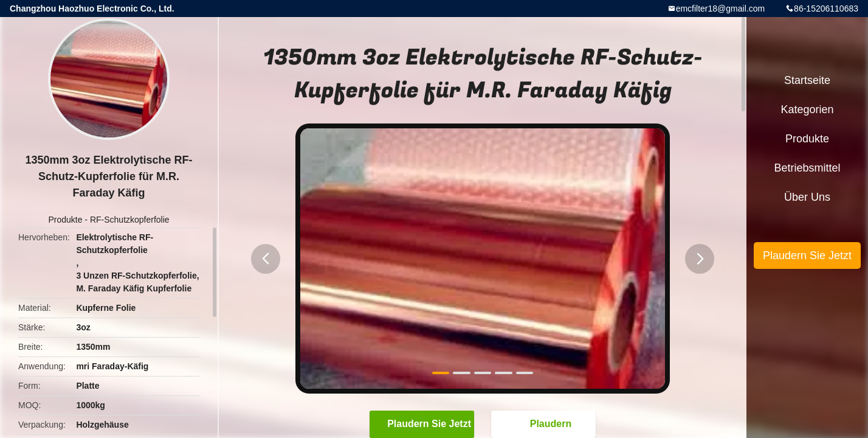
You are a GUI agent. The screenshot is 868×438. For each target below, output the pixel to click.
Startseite (807, 80)
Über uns (807, 197)
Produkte (65, 220)
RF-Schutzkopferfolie (130, 220)
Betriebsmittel (807, 168)
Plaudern (545, 424)
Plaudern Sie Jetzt (423, 424)
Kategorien (807, 109)
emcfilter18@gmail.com (720, 9)
